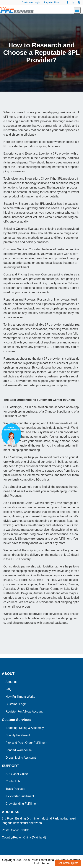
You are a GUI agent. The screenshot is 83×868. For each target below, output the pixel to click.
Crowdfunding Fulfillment (22, 804)
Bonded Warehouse (19, 750)
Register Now (51, 2)
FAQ (9, 689)
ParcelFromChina (42, 860)
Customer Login (31, 2)
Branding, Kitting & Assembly (25, 728)
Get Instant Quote (68, 863)
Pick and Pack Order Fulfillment (26, 743)
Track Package (15, 789)
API (8, 774)
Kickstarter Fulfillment (20, 796)
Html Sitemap (41, 863)
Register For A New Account (24, 712)
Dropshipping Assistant (21, 758)
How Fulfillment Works (20, 697)
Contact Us (13, 781)
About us (11, 682)
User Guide (20, 774)
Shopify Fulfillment (18, 735)
